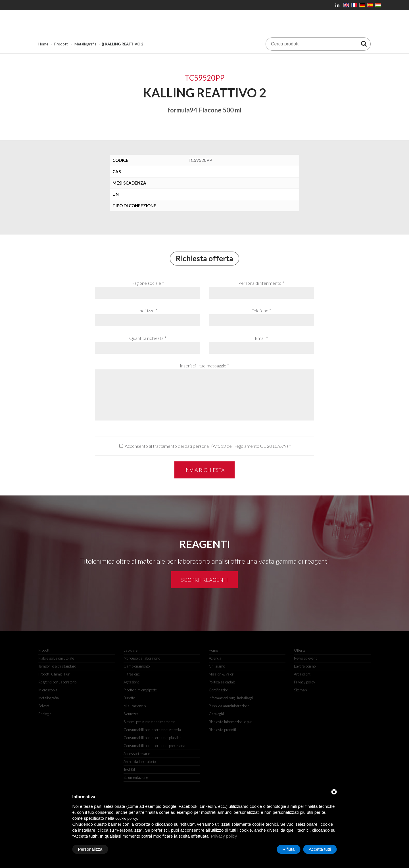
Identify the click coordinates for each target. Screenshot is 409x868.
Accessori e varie (137, 754)
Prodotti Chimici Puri (54, 674)
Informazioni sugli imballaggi (231, 698)
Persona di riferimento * (261, 283)
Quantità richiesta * (148, 338)
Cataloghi (216, 714)
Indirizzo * (148, 310)
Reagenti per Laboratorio (57, 682)
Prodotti (61, 44)
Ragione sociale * (148, 283)
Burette (129, 698)
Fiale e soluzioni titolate (56, 658)
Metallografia (85, 44)
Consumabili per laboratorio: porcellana (154, 746)
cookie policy (126, 818)
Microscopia (48, 690)
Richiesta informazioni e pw (230, 722)
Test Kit (129, 769)
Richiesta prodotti (222, 730)
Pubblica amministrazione (229, 706)
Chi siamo (217, 666)
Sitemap (300, 690)
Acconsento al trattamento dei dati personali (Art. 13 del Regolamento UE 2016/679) (206, 446)
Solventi (44, 706)
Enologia (45, 714)
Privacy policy (224, 836)
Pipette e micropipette (140, 690)
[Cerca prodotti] (364, 43)
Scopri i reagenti (204, 580)
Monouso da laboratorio (142, 658)
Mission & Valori (222, 674)
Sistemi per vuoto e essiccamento (149, 722)
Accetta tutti (320, 849)
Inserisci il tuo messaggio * (204, 366)
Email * (261, 338)
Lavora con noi (305, 666)
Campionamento (137, 666)
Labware (131, 650)
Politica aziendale (222, 682)
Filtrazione (132, 674)
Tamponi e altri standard (57, 666)
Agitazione (132, 682)
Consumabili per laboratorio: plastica (153, 738)
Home (43, 44)
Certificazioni (219, 690)
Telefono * (261, 310)
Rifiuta (289, 849)
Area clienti (303, 674)
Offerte (300, 650)
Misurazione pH (136, 706)
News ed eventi (306, 658)
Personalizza (90, 849)
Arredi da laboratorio (140, 762)
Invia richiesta (204, 470)
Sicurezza (131, 714)
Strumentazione (136, 777)
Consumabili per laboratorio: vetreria (152, 730)
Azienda (215, 658)
